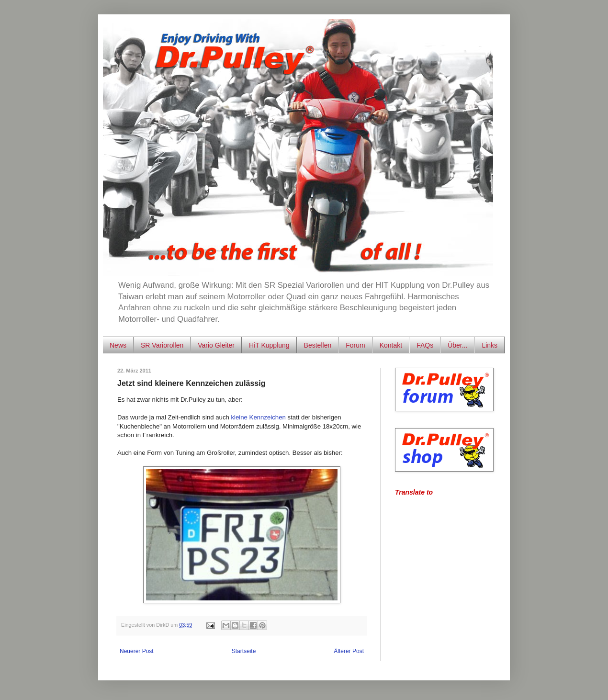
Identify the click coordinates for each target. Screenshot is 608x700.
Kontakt (391, 345)
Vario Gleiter (216, 345)
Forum (355, 345)
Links (490, 345)
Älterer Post (349, 651)
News (118, 345)
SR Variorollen (162, 345)
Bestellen (318, 345)
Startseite (244, 651)
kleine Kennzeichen (259, 417)
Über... (457, 345)
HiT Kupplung (269, 345)
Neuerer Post (137, 651)
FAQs (425, 345)
